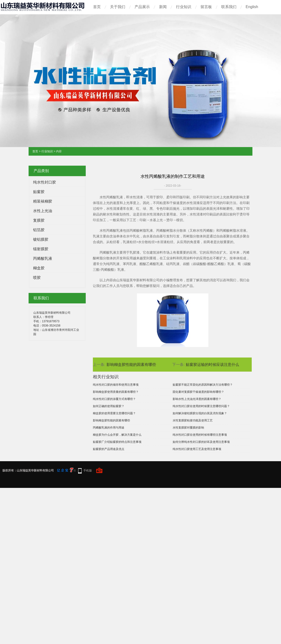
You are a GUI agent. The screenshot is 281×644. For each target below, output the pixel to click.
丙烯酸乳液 (43, 258)
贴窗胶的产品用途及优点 (109, 449)
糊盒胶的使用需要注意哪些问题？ (114, 413)
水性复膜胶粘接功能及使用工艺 (193, 420)
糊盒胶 (39, 268)
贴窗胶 (39, 192)
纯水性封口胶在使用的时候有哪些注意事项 (200, 435)
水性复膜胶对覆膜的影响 (188, 428)
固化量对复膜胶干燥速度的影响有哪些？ (198, 392)
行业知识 (184, 7)
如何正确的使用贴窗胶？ (109, 406)
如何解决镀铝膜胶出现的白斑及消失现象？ (200, 413)
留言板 (206, 7)
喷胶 (37, 278)
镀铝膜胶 (41, 239)
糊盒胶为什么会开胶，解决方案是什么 (117, 435)
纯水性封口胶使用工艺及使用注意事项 (197, 449)
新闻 (163, 7)
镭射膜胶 (41, 249)
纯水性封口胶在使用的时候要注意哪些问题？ (201, 406)
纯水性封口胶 (45, 182)
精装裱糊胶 (43, 201)
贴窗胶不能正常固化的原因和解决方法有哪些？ (203, 385)
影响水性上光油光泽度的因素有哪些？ (197, 399)
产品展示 (142, 7)
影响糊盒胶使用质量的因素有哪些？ (116, 392)
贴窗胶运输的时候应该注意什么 (212, 365)
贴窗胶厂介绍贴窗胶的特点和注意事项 (117, 442)
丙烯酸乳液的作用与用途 (109, 428)
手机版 (88, 470)
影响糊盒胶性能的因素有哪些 (131, 365)
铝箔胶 (39, 230)
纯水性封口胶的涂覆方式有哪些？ (114, 399)
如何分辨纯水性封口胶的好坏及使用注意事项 (201, 442)
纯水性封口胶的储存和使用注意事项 (116, 385)
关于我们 (118, 7)
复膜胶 (39, 220)
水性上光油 (43, 211)
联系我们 (229, 7)
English (252, 7)
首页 (97, 7)
